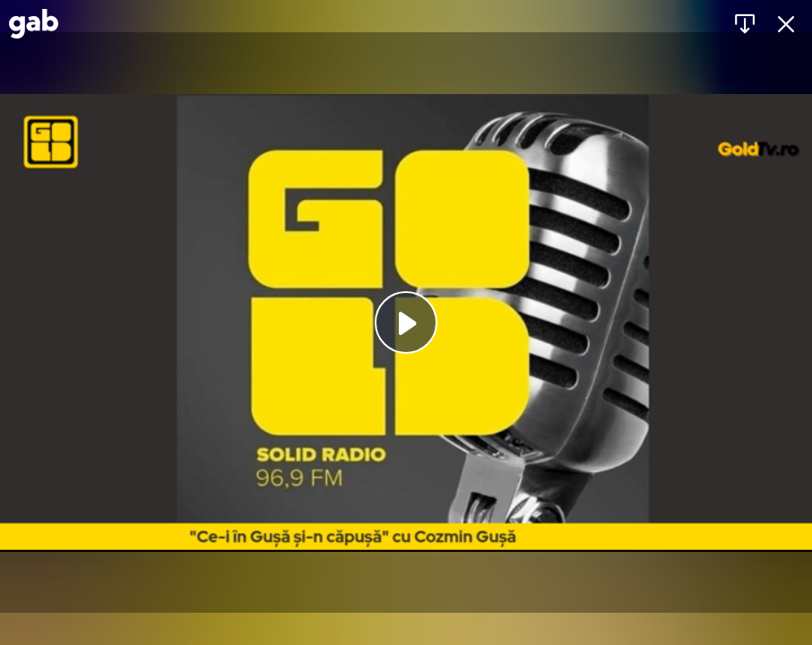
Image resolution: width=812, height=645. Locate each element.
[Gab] (34, 24)
